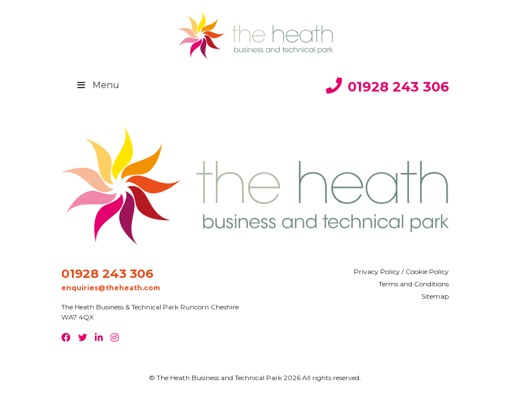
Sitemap (435, 296)
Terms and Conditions (414, 284)
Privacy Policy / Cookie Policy (401, 271)
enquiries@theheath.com (111, 288)
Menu (106, 85)
